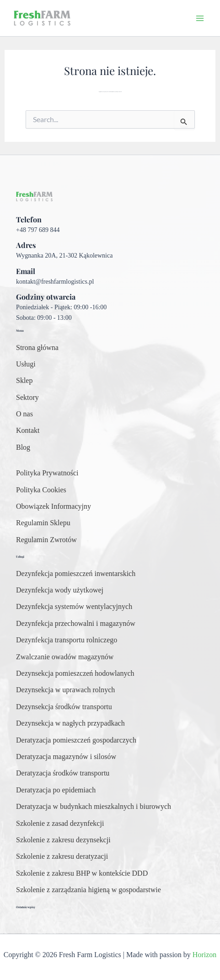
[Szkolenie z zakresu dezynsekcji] (63, 840)
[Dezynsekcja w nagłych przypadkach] (70, 723)
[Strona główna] (37, 348)
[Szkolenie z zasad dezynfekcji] (60, 824)
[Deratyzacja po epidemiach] (56, 790)
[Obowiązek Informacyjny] (54, 506)
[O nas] (24, 414)
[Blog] (23, 447)
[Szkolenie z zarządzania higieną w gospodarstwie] (89, 890)
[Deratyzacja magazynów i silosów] (66, 757)
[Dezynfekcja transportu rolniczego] (67, 640)
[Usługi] (26, 364)
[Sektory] (27, 398)
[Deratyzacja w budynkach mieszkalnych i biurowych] (94, 807)
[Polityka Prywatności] (47, 473)
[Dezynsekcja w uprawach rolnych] (65, 690)
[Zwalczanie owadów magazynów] (65, 657)
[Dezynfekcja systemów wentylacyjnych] (74, 607)
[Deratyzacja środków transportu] (63, 773)
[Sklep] (24, 381)
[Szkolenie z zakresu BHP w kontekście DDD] (82, 873)
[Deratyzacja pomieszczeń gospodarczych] (76, 740)
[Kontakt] (28, 431)
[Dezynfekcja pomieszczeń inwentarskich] (76, 574)
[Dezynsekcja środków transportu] (64, 707)
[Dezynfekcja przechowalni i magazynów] (76, 624)
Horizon (204, 955)
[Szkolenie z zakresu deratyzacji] (62, 856)
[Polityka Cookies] (41, 490)
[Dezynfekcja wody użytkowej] (60, 590)
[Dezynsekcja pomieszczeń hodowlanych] (75, 673)
